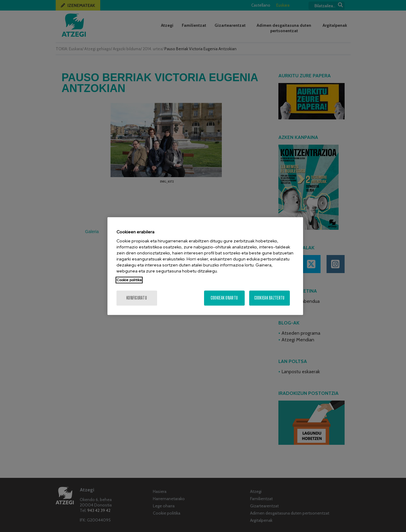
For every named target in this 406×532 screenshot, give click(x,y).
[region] (205, 266)
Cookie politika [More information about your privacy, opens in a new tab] (129, 280)
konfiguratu (137, 298)
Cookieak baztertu (270, 298)
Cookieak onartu (224, 298)
